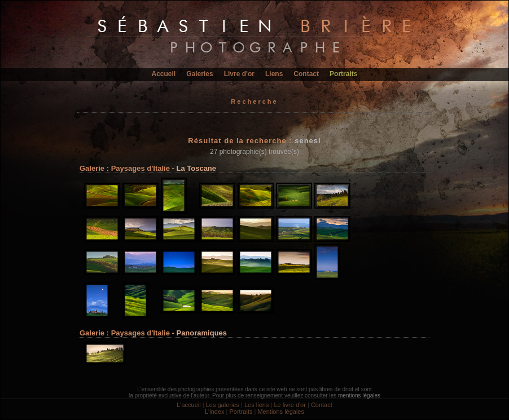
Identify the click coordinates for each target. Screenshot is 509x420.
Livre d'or (239, 74)
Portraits (343, 74)
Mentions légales (281, 412)
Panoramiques (201, 333)
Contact (306, 74)
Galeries (199, 74)
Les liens (256, 405)
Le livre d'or (290, 405)
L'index (215, 412)
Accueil (164, 74)
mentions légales (359, 395)
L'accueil (188, 405)
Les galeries (223, 405)
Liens (274, 74)
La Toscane (196, 168)
